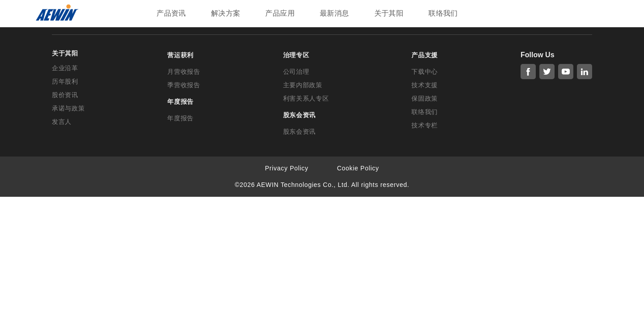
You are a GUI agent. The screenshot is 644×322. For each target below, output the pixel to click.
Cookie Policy (358, 168)
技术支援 (425, 85)
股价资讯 (65, 95)
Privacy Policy (287, 168)
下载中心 (425, 72)
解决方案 (226, 13)
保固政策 (425, 98)
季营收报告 (184, 85)
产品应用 (280, 13)
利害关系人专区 (306, 98)
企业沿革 (65, 68)
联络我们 (443, 13)
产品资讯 (171, 13)
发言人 (62, 122)
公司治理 (296, 72)
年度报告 (180, 118)
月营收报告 (184, 72)
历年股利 (65, 81)
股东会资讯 (300, 131)
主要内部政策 (303, 85)
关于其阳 (389, 13)
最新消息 (335, 13)
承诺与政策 (68, 108)
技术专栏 (425, 125)
